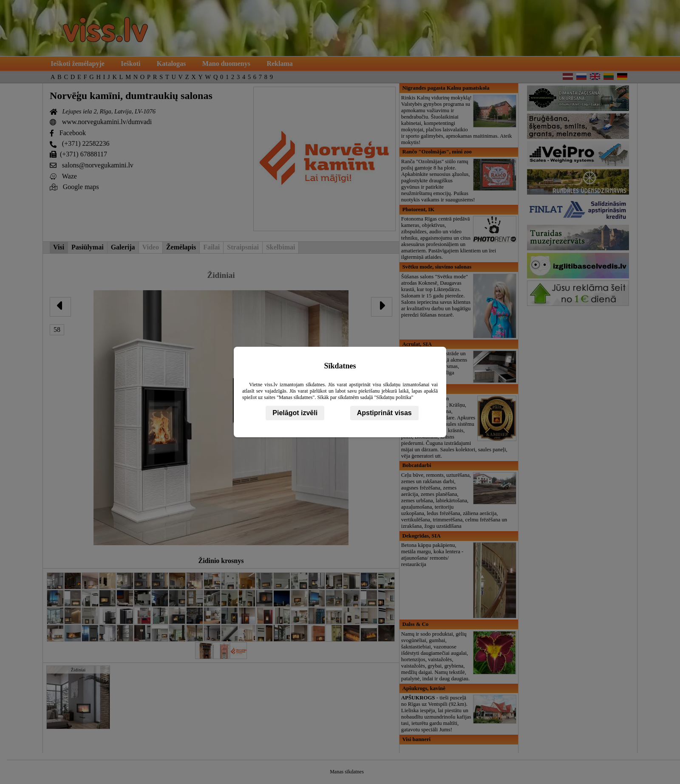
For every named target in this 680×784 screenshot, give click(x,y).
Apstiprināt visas (384, 413)
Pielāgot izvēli (295, 413)
